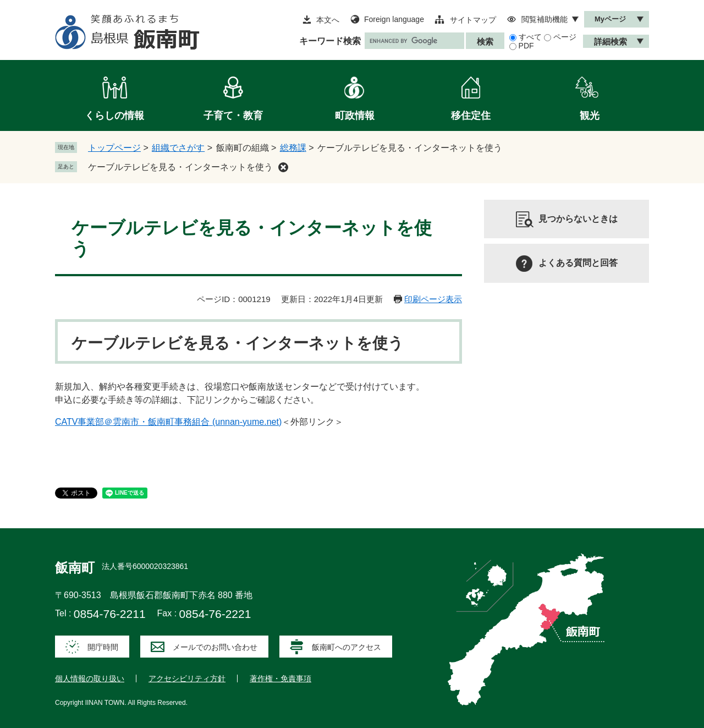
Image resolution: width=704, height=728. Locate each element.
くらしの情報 (114, 116)
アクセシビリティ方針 (187, 678)
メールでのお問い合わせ (215, 647)
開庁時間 (103, 647)
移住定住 (471, 116)
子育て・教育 (233, 116)
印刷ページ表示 (433, 299)
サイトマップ (473, 20)
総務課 (293, 148)
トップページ (114, 148)
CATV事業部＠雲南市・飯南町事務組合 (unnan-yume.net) (168, 422)
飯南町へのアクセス (346, 647)
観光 (590, 116)
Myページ (610, 19)
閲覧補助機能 (544, 19)
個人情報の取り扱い (90, 678)
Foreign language (394, 19)
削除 (283, 167)
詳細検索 (610, 42)
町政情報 (355, 116)
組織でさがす (178, 148)
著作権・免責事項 (280, 678)
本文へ (328, 20)
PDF (526, 46)
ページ (565, 37)
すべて (530, 37)
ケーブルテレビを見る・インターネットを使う (180, 167)
